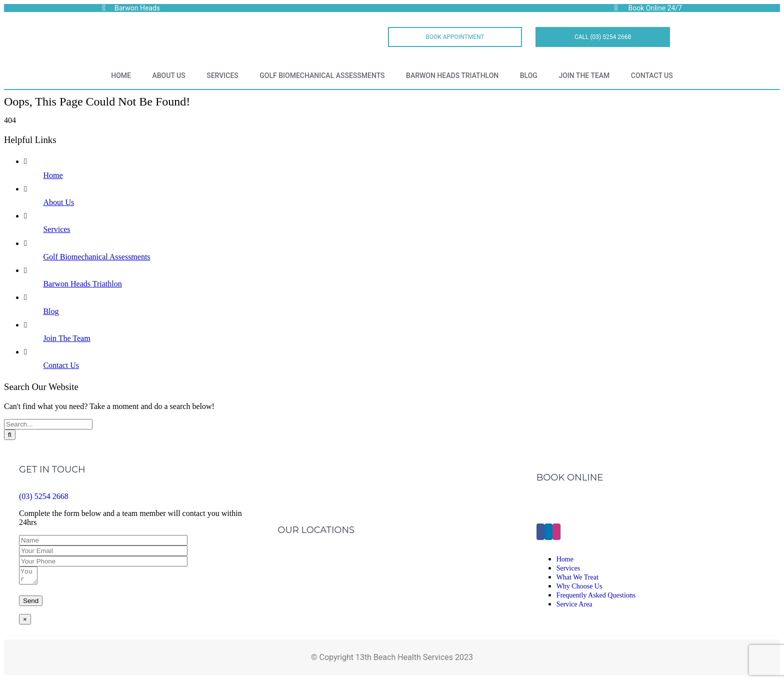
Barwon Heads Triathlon (452, 75)
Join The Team (584, 75)
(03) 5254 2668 (44, 496)
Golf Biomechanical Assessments (322, 75)
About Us (168, 75)
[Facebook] (540, 533)
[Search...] (48, 424)
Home (121, 75)
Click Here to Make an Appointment (599, 506)
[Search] (10, 435)
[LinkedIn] (548, 533)
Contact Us (652, 75)
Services (222, 75)
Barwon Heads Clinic (314, 551)
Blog (529, 75)
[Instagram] (556, 533)
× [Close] (25, 622)
